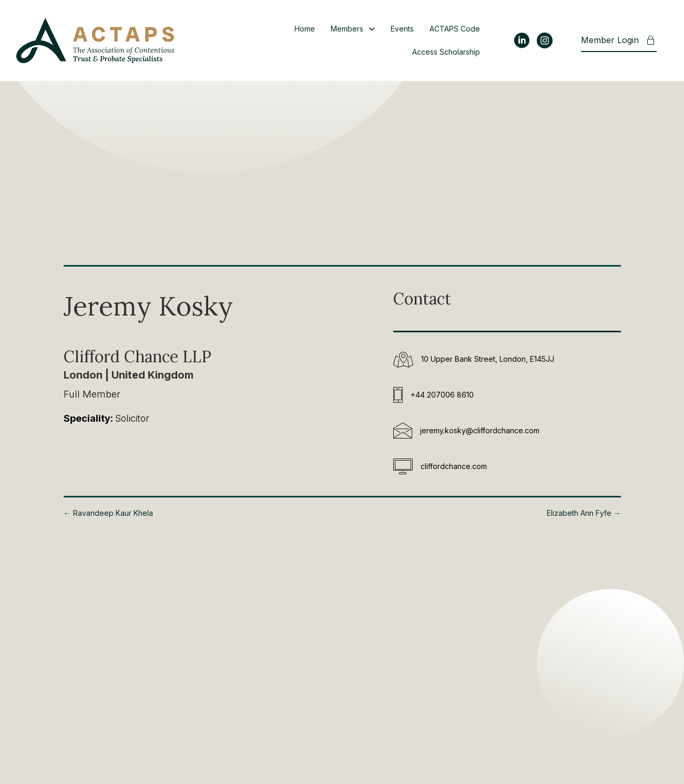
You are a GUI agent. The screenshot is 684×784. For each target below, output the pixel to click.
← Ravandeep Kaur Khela (108, 513)
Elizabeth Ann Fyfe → (584, 513)
